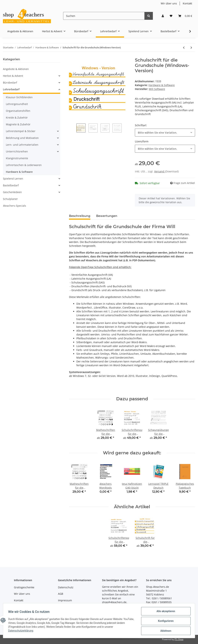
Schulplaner (10, 199)
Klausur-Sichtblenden (19, 97)
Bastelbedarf (11, 185)
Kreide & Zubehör (17, 118)
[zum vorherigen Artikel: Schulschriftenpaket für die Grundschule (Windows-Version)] (184, 48)
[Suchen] (104, 16)
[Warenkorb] (185, 16)
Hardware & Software (162, 85)
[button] (163, 16)
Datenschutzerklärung (21, 631)
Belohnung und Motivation (22, 138)
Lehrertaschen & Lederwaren (24, 165)
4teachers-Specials (14, 206)
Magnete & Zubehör (18, 124)
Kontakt (187, 3)
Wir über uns (169, 3)
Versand (160, 171)
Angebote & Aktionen (16, 69)
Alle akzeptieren (165, 612)
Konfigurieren (165, 621)
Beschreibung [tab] (80, 216)
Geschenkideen (12, 192)
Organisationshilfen (18, 111)
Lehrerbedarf (11, 89)
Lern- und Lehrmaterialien (22, 145)
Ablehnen (165, 631)
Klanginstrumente (17, 158)
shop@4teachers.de (114, 602)
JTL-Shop (179, 639)
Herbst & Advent (13, 76)
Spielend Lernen (13, 179)
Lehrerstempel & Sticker (21, 131)
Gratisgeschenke (24, 587)
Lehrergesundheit (17, 104)
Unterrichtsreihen (17, 151)
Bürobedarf (10, 83)
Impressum (65, 600)
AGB (61, 594)
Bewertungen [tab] (107, 216)
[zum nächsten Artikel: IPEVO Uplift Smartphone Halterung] (191, 48)
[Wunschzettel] (171, 16)
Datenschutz (66, 587)
